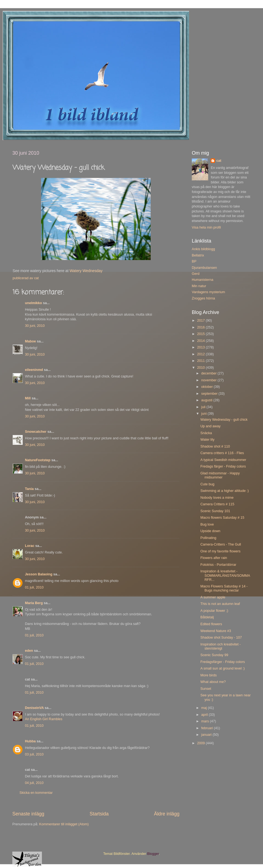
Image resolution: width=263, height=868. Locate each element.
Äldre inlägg (167, 814)
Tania (29, 489)
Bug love (207, 524)
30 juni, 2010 (35, 326)
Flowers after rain (214, 558)
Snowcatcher (36, 432)
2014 (201, 341)
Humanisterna (202, 280)
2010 (201, 368)
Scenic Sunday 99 (214, 655)
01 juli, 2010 (34, 587)
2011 (201, 361)
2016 (201, 327)
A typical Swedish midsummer (223, 460)
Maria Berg (34, 603)
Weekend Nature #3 (216, 631)
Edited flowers (211, 624)
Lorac (30, 546)
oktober (208, 387)
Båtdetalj (207, 617)
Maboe (30, 341)
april (205, 715)
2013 (201, 347)
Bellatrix (198, 255)
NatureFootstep (38, 460)
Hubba (30, 741)
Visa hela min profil (206, 227)
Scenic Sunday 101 (215, 511)
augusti (207, 400)
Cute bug (207, 484)
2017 (201, 321)
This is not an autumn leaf (220, 604)
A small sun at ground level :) (222, 668)
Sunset (206, 689)
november (210, 380)
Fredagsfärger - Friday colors (222, 662)
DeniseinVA (34, 708)
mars (206, 721)
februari (208, 728)
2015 (201, 334)
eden (29, 651)
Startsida (99, 814)
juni (205, 414)
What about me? (213, 682)
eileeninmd (34, 370)
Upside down (210, 531)
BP (194, 261)
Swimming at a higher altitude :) (224, 491)
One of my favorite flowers (220, 551)
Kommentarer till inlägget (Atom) (64, 824)
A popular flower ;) (214, 611)
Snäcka (206, 433)
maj (205, 708)
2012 (201, 354)
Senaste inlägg (28, 814)
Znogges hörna (203, 298)
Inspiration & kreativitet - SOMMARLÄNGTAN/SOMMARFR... (225, 575)
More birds (208, 675)
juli (204, 407)
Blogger (153, 854)
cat (219, 161)
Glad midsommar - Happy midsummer (220, 475)
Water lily (207, 440)
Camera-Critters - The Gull (221, 544)
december (210, 373)
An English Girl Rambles (44, 719)
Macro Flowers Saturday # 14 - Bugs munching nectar (224, 588)
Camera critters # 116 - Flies (222, 453)
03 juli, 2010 (34, 754)
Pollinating (208, 538)
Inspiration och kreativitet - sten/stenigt (220, 646)
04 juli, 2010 (34, 783)
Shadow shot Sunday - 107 (221, 638)
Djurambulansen (204, 268)
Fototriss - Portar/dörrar (218, 565)
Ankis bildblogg (203, 249)
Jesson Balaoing (39, 574)
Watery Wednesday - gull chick (224, 420)
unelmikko (33, 303)
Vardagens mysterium (208, 292)
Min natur (199, 286)
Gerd (196, 274)
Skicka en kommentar (36, 793)
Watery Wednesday (86, 271)
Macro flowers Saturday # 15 (222, 518)
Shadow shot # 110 (215, 446)
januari (207, 735)
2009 (201, 743)
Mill (28, 398)
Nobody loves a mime (217, 498)
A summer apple (213, 597)
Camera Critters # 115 (217, 504)
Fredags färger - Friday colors (223, 466)
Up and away (210, 426)
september (210, 394)
